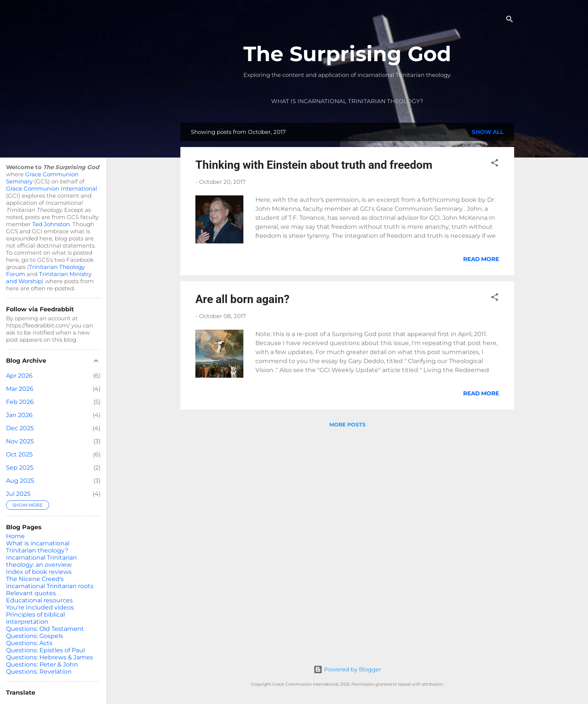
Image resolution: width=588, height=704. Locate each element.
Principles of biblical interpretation (35, 618)
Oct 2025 (19, 454)
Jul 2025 (18, 494)
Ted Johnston (51, 224)
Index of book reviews (39, 572)
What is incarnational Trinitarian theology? (347, 101)
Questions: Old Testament (45, 629)
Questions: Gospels (34, 636)
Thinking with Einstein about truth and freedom (314, 165)
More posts (347, 425)
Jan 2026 (19, 415)
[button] (495, 164)
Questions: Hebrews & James (49, 657)
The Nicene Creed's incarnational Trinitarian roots (50, 582)
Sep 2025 (20, 468)
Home (15, 536)
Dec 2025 (20, 428)
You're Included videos (40, 607)
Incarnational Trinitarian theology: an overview (41, 561)
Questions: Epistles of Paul (45, 650)
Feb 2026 (20, 402)
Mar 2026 (20, 389)
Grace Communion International (52, 188)
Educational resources (39, 600)
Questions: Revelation (39, 672)
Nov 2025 (20, 441)
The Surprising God (347, 54)
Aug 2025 (20, 481)
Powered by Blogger (347, 669)
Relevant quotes (31, 593)
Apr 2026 (19, 376)
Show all (488, 132)
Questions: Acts (29, 643)
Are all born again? (242, 299)
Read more (481, 259)
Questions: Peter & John (42, 664)
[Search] (510, 20)
